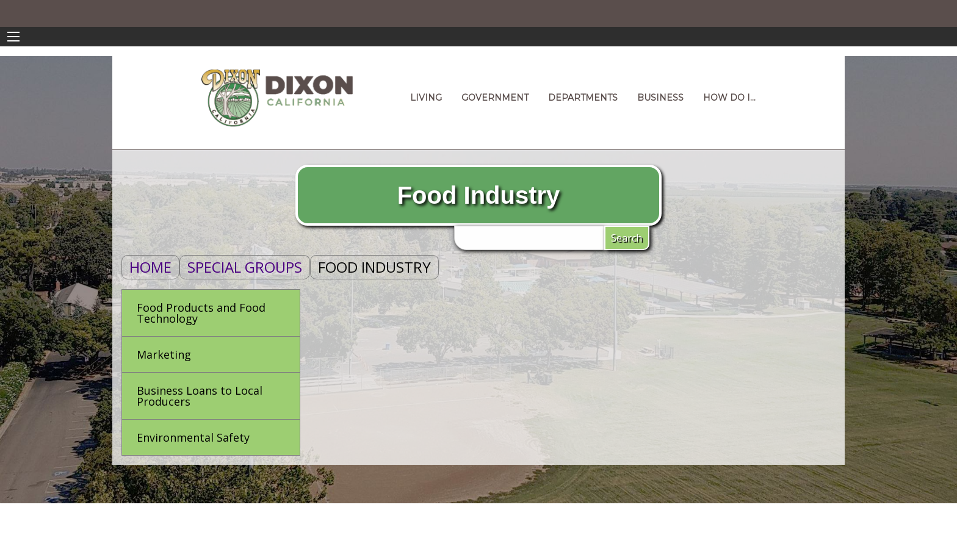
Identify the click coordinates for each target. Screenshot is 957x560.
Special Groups (245, 267)
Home (150, 267)
